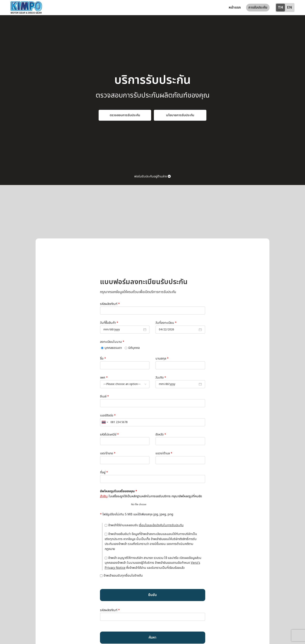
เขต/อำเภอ (125, 460)
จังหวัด (180, 441)
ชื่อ (125, 366)
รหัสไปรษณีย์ (125, 441)
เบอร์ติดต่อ (153, 422)
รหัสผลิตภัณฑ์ (153, 311)
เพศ (125, 384)
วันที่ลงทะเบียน (180, 330)
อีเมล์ (153, 403)
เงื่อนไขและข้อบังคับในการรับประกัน (161, 529)
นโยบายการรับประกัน (180, 119)
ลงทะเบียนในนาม (112, 345)
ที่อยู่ (153, 479)
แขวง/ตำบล (180, 460)
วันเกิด (180, 384)
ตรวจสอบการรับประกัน (125, 119)
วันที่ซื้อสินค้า (125, 330)
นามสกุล (180, 366)
